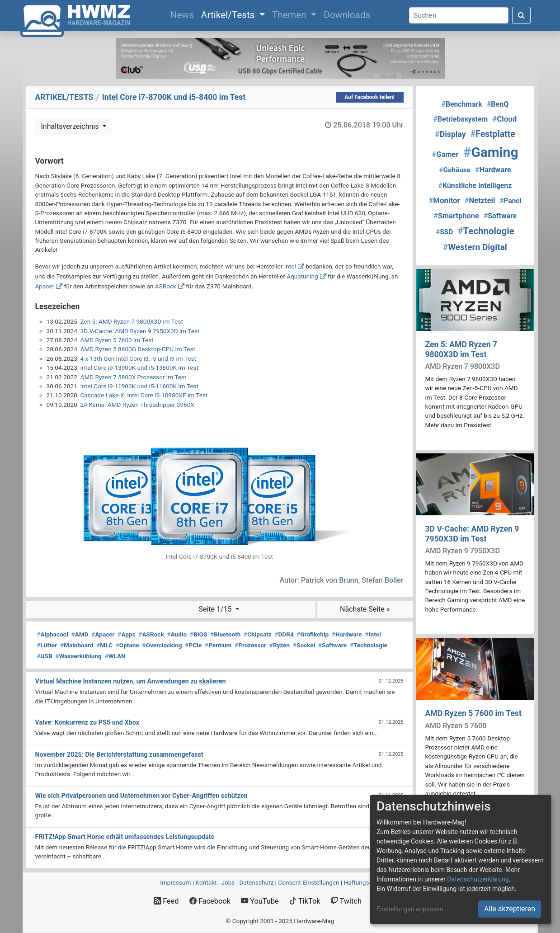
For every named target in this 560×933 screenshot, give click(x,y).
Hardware (347, 634)
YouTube (260, 901)
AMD (80, 634)
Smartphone (456, 216)
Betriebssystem (461, 119)
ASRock (166, 286)
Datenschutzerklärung (478, 879)
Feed (166, 901)
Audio (177, 634)
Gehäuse (455, 170)
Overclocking (162, 645)
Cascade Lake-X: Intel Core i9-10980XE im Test (144, 395)
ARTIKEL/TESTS (64, 97)
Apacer (45, 286)
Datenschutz (256, 882)
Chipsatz (258, 634)
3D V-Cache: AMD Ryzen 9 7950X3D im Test (140, 331)
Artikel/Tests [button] (229, 15)
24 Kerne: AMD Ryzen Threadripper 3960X (137, 405)
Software (332, 645)
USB (45, 656)
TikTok (305, 901)
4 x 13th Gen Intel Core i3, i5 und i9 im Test (138, 358)
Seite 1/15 (216, 609)
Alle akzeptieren (510, 909)
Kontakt (206, 882)
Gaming (491, 152)
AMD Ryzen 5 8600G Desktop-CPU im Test (138, 349)
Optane (127, 645)
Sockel (304, 645)
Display (450, 134)
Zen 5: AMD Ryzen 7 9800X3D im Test (132, 321)
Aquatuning (302, 276)
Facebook (210, 901)
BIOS (198, 634)
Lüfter (47, 645)
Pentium (218, 645)
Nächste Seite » (365, 609)
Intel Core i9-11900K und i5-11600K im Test (139, 386)
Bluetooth (225, 634)
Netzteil (480, 200)
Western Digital (475, 247)
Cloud (504, 119)
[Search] (459, 16)
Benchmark (462, 104)
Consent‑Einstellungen (308, 882)
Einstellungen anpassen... (412, 909)
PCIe (193, 645)
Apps (126, 634)
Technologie (369, 645)
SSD (444, 232)
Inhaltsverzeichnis (71, 126)
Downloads (347, 15)
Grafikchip (313, 634)
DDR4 (284, 634)
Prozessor (250, 645)
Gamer (445, 154)
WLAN (115, 656)
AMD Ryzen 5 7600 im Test (117, 340)
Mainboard (77, 645)
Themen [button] (290, 15)
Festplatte (493, 134)
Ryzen (280, 645)
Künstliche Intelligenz (475, 186)
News (184, 14)
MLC (104, 645)
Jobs (228, 882)
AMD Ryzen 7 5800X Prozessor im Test (134, 377)
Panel (510, 201)
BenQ (498, 104)
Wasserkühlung (78, 656)
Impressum (175, 882)
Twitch (346, 901)
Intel (290, 266)
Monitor (444, 200)
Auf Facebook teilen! (369, 97)
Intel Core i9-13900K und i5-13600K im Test (139, 368)
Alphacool (53, 634)
